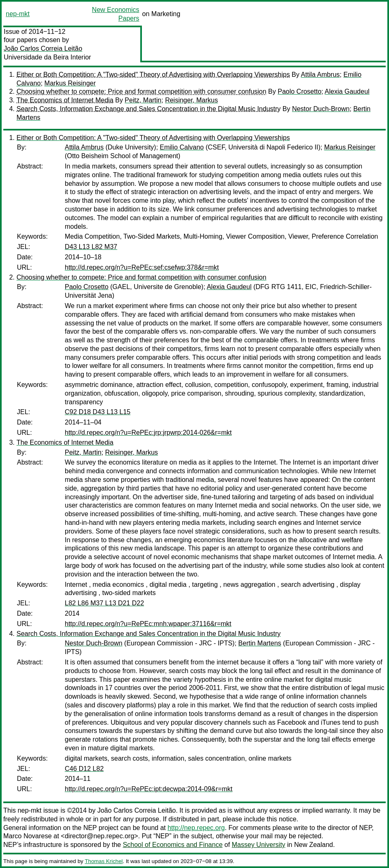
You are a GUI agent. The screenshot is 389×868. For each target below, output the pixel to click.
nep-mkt (18, 14)
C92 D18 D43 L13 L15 (98, 412)
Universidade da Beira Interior (47, 57)
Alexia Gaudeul (347, 91)
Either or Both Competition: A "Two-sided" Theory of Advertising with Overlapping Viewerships (153, 75)
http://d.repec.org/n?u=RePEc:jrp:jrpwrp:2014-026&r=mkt (148, 433)
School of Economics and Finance (173, 845)
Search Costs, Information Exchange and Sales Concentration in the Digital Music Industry (149, 109)
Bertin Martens (260, 643)
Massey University (259, 845)
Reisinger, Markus (191, 100)
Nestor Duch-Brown (321, 109)
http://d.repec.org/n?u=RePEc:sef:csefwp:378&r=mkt (142, 267)
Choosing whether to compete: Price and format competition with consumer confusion (141, 91)
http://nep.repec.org (196, 828)
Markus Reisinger (70, 83)
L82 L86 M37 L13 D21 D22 (104, 603)
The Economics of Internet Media (65, 100)
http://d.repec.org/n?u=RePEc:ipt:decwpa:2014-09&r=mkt (149, 789)
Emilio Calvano (182, 147)
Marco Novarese (27, 836)
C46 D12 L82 (84, 769)
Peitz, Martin (143, 100)
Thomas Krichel (104, 861)
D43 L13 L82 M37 (91, 247)
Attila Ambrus (320, 75)
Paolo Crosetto (299, 91)
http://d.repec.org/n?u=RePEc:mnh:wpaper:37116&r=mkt (148, 624)
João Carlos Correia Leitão (43, 49)
